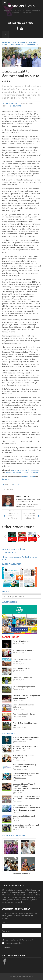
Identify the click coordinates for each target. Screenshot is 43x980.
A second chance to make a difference (23, 706)
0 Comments (16, 106)
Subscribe (7, 948)
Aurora (16, 485)
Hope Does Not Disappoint (23, 650)
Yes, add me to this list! (13, 943)
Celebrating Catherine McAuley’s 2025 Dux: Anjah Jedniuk (26, 738)
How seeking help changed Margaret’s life (24, 757)
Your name (6, 922)
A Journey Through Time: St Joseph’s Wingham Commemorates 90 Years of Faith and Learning (26, 787)
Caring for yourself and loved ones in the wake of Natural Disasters (26, 798)
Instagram (6, 479)
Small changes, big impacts (24, 687)
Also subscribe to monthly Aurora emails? (18, 940)
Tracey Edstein (23, 496)
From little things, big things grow (25, 724)
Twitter (32, 477)
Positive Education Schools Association (22, 473)
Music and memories (21, 669)
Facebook (25, 477)
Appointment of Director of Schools (24, 817)
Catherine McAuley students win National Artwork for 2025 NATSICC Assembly (26, 776)
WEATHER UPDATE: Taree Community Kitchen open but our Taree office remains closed (26, 808)
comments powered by (14, 549)
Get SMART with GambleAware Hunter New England (25, 747)
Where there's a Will (21, 470)
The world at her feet (21, 641)
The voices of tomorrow (22, 678)
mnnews (21, 6)
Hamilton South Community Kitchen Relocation (24, 766)
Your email (6, 931)
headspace (34, 470)
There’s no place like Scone (24, 714)
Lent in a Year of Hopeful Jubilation (23, 660)
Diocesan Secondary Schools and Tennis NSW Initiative (26, 826)
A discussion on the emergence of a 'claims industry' (26, 697)
